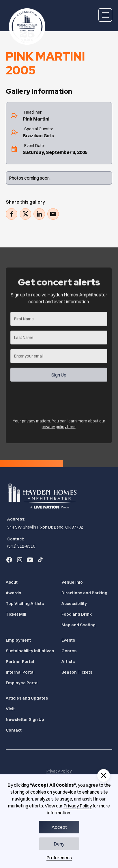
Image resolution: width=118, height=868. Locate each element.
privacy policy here (59, 430)
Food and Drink (77, 614)
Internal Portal (20, 672)
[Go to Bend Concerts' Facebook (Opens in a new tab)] (9, 560)
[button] (105, 15)
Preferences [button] (59, 858)
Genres (69, 651)
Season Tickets (77, 672)
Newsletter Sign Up (25, 719)
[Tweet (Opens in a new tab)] (25, 214)
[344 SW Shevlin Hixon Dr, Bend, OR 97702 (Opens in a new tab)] (44, 527)
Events (68, 640)
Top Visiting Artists (25, 604)
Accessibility (74, 604)
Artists (68, 662)
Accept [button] (59, 827)
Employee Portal (22, 683)
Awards (13, 593)
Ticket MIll (16, 614)
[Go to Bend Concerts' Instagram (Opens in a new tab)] (20, 560)
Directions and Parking (84, 593)
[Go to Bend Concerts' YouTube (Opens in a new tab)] (30, 560)
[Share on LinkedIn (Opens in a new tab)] (39, 214)
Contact (14, 730)
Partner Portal (20, 662)
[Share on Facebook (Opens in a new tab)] (12, 214)
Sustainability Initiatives (30, 651)
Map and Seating (78, 625)
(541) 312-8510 (21, 546)
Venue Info (72, 582)
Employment (18, 640)
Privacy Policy (78, 806)
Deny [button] (59, 844)
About (12, 582)
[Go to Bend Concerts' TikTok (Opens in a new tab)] (40, 560)
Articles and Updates (27, 698)
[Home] (26, 24)
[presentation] (54, 401)
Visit (10, 709)
